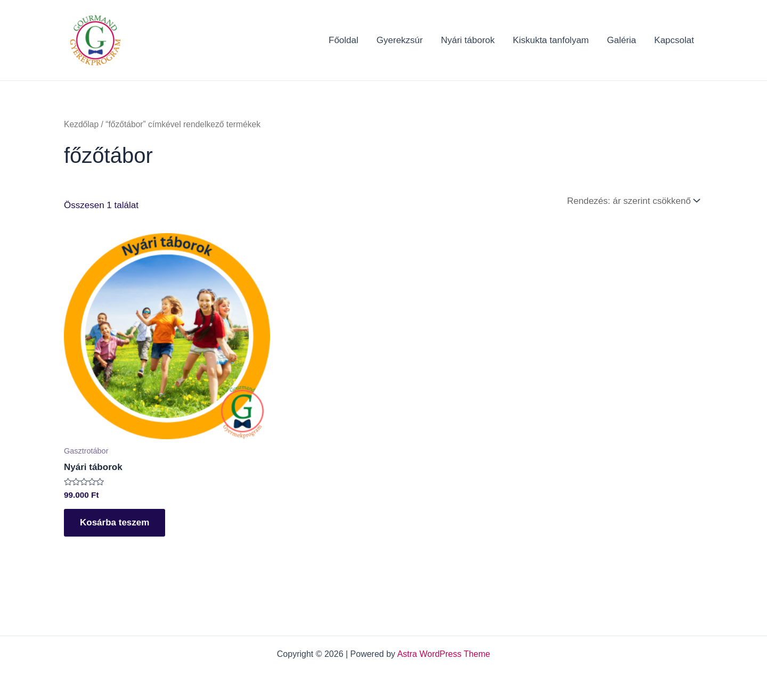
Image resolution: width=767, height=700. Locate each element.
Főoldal (344, 40)
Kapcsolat (674, 40)
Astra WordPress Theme (444, 654)
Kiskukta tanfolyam (551, 40)
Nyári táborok (468, 40)
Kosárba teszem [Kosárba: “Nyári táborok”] (115, 522)
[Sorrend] (633, 201)
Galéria (622, 40)
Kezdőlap (81, 124)
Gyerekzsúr (400, 40)
